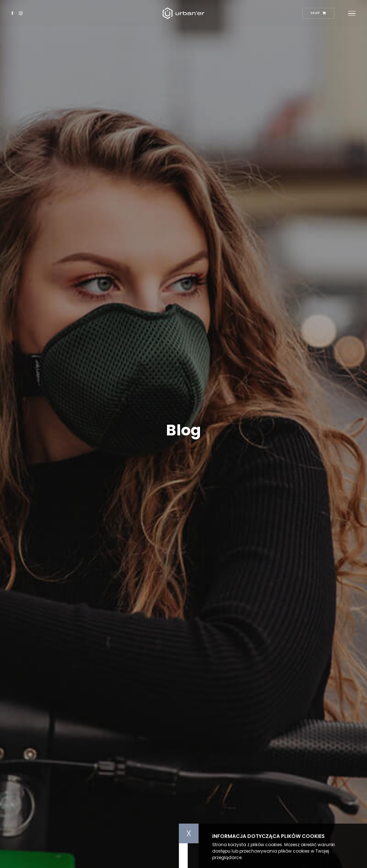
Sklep (318, 13)
